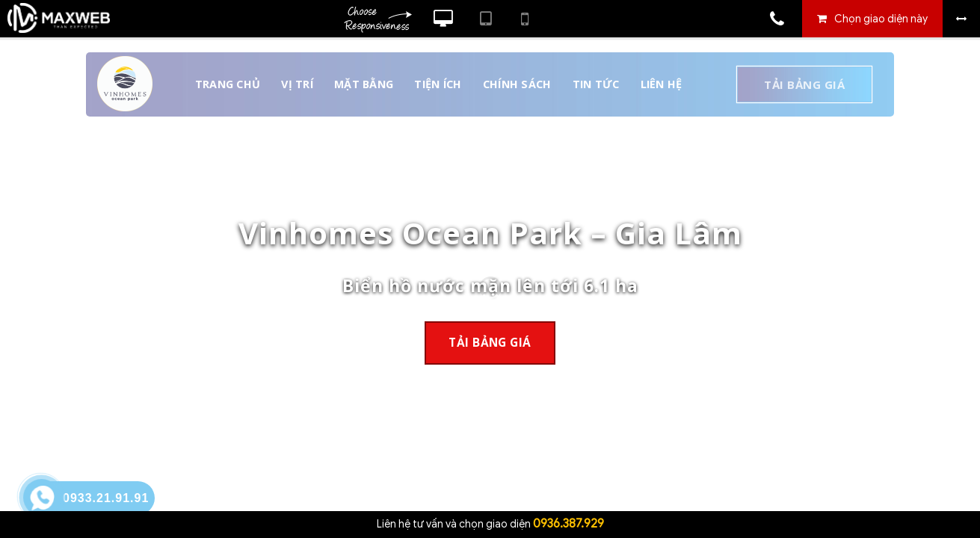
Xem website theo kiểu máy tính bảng (485, 19)
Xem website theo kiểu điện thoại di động (525, 19)
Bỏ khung (961, 19)
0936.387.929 (568, 524)
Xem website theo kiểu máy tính (443, 19)
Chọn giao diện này (881, 19)
